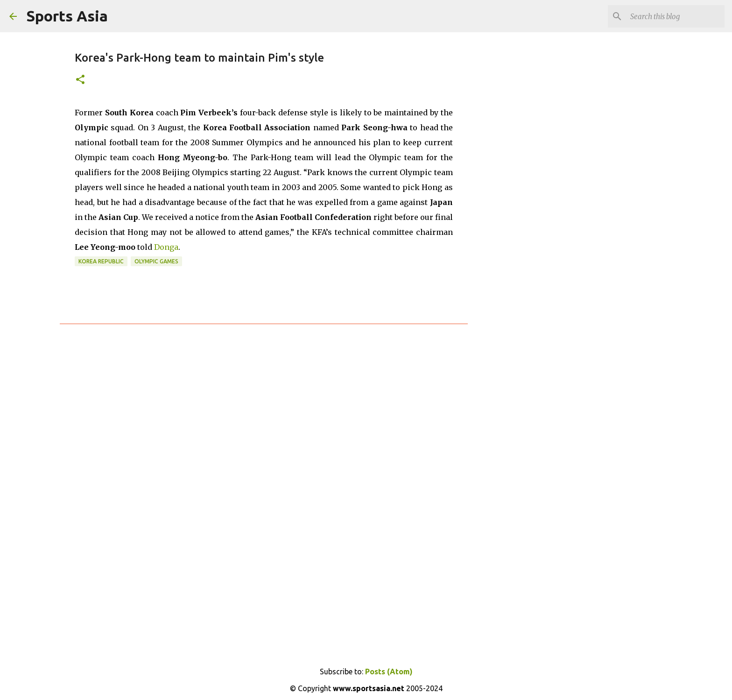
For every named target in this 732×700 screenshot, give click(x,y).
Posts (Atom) (389, 672)
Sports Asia (67, 16)
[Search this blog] (676, 16)
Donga (166, 247)
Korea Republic (101, 261)
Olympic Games (156, 261)
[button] (80, 80)
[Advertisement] (515, 187)
